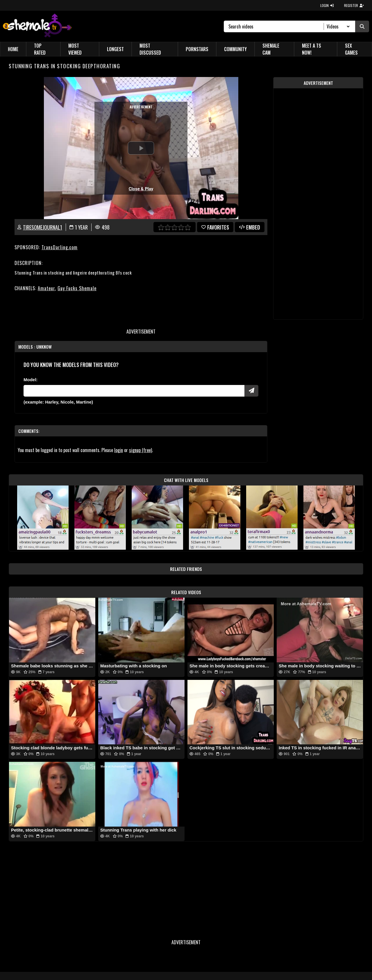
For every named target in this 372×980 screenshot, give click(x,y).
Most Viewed (75, 49)
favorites (215, 227)
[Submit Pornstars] (251, 391)
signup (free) (141, 450)
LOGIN (327, 5)
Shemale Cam (271, 49)
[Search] (276, 26)
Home (13, 49)
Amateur (46, 288)
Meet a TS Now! (312, 49)
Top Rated (40, 49)
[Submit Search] (362, 26)
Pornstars (197, 49)
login (119, 450)
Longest (115, 49)
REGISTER (354, 5)
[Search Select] (337, 26)
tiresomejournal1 (43, 227)
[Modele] (134, 391)
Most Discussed (150, 49)
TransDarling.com (60, 247)
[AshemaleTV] (37, 26)
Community (235, 49)
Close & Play (141, 189)
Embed (250, 227)
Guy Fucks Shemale (77, 288)
